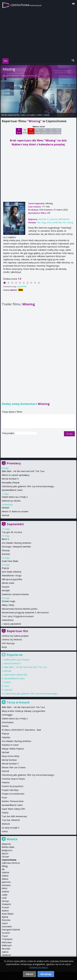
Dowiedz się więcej (39, 967)
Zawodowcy (8, 620)
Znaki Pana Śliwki (10, 561)
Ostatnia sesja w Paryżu (13, 779)
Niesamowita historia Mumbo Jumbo (20, 609)
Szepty (5, 813)
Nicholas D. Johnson (19, 76)
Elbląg (5, 866)
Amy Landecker (54, 222)
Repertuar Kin (17, 631)
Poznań (5, 907)
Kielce (5, 888)
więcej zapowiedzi (12, 624)
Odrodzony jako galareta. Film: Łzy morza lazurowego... (28, 486)
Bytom (5, 853)
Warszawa (7, 942)
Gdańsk (5, 872)
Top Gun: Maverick (11, 820)
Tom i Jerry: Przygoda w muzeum (18, 616)
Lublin (5, 895)
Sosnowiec (7, 926)
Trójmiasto (7, 939)
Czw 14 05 (58, 131)
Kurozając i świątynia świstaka (16, 547)
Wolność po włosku (11, 501)
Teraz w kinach (18, 702)
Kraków (5, 892)
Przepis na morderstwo (13, 794)
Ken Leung (68, 222)
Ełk (3, 869)
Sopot (5, 923)
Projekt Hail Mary (10, 790)
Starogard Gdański (11, 930)
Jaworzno (6, 882)
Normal (5, 515)
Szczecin (6, 933)
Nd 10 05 (31, 131)
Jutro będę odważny (12, 572)
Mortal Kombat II (10, 479)
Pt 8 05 (19, 131)
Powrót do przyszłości (13, 786)
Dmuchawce (8, 722)
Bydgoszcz (7, 850)
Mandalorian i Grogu (12, 575)
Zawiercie (6, 955)
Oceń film (23, 286)
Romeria (6, 554)
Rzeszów (6, 920)
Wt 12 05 (44, 131)
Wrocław (6, 949)
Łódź (4, 898)
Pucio (7, 686)
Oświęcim (6, 904)
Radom (5, 911)
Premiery (14, 463)
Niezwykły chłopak (11, 483)
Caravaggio (7, 715)
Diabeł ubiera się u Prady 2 (15, 497)
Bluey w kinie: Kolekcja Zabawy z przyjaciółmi (23, 711)
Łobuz (5, 831)
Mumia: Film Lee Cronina (14, 767)
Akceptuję (46, 974)
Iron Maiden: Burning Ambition (16, 543)
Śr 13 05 (51, 131)
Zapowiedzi (15, 524)
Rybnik (5, 917)
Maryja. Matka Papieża (13, 749)
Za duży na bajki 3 (10, 828)
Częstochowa (9, 860)
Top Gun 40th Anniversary (14, 816)
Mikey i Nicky (8, 605)
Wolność (6, 824)
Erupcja (5, 568)
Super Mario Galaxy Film (16, 675)
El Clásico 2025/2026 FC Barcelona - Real (21, 730)
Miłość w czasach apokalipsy (16, 475)
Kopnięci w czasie (10, 745)
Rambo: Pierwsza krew (13, 801)
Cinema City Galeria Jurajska (15, 636)
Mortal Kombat (9, 760)
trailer (39, 115)
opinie (47, 115)
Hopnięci (8, 690)
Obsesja (6, 550)
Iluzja (4, 647)
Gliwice (5, 879)
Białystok (6, 844)
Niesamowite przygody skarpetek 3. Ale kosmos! (25, 612)
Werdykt (6, 590)
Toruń (5, 936)
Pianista (6, 782)
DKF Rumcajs (8, 643)
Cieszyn (5, 857)
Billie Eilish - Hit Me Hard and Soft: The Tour (23, 471)
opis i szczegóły (28, 115)
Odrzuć (29, 974)
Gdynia (5, 876)
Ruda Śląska (8, 914)
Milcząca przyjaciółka (12, 579)
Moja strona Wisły (10, 756)
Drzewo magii (8, 601)
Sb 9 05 (25, 131)
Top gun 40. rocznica (12, 532)
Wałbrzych (7, 945)
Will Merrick (32, 76)
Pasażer (6, 587)
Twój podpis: (8, 433)
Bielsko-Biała (8, 847)
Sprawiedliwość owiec (12, 490)
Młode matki (8, 583)
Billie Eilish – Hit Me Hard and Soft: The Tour (26, 667)
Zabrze (5, 952)
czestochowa (26, 5)
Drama (7, 682)
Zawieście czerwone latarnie (15, 594)
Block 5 (5, 539)
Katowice (6, 885)
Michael (5, 508)
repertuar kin (13, 115)
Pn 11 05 (38, 131)
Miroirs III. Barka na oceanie (15, 511)
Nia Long (41, 222)
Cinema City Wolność (12, 640)
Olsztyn (5, 901)
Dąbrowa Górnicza (11, 863)
